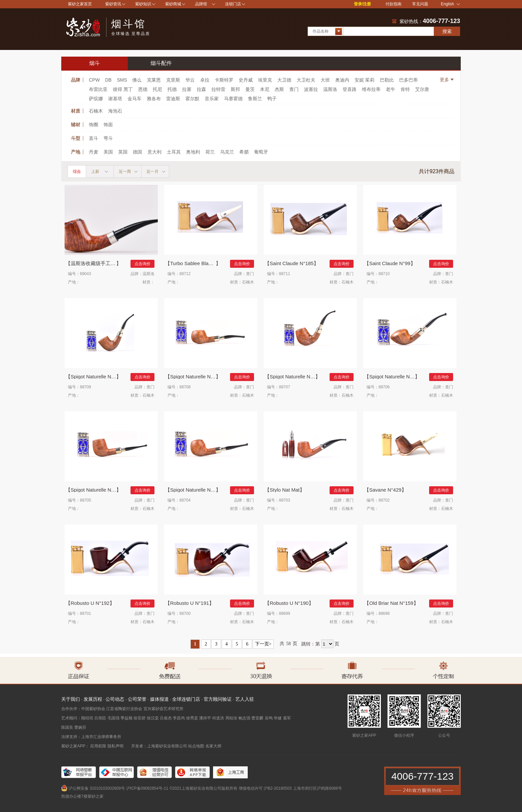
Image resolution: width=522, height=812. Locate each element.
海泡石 (115, 111)
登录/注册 (362, 4)
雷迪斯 (173, 99)
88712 (185, 274)
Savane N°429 (385, 490)
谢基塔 (115, 99)
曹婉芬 (80, 727)
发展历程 (93, 699)
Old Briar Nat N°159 (391, 603)
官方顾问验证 (218, 699)
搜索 (447, 31)
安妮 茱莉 (365, 80)
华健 (278, 718)
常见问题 (420, 4)
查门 (294, 89)
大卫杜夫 (306, 80)
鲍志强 (244, 718)
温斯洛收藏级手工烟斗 (96, 263)
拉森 (201, 89)
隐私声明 (116, 746)
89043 (85, 274)
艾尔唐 (422, 89)
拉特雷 (218, 89)
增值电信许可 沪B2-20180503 (265, 788)
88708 (185, 387)
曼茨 (250, 89)
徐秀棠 (192, 718)
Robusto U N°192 (90, 603)
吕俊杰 (166, 718)
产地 (76, 152)
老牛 (391, 89)
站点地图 (196, 746)
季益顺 (127, 718)
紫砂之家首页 (80, 4)
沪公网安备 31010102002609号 (97, 788)
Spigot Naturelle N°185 (96, 490)
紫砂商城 (173, 4)
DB (108, 80)
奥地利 (193, 152)
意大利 (154, 152)
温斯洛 (330, 89)
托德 (172, 89)
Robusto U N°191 (190, 603)
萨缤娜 (96, 99)
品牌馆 (201, 4)
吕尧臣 (100, 718)
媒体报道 (159, 699)
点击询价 (142, 264)
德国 (137, 152)
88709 (85, 387)
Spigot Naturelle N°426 (394, 377)
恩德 (143, 89)
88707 (284, 387)
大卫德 (284, 80)
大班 (325, 80)
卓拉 (205, 80)
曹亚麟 (257, 718)
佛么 (137, 80)
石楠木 (96, 111)
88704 (185, 500)
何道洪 (218, 718)
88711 (284, 274)
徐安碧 (139, 718)
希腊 (244, 152)
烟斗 (95, 63)
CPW (94, 80)
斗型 (76, 138)
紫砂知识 (143, 4)
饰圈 (94, 125)
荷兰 (210, 152)
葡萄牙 (261, 152)
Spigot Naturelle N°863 (96, 377)
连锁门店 (233, 4)
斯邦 (235, 89)
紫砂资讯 (113, 4)
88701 (85, 613)
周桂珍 (231, 718)
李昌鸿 (179, 718)
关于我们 (71, 699)
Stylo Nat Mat (285, 490)
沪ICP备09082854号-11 (147, 788)
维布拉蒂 (371, 89)
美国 (108, 152)
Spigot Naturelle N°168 (195, 490)
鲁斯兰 (255, 99)
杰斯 (279, 89)
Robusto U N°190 (289, 603)
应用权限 (98, 746)
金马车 (134, 99)
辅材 (76, 125)
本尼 (265, 89)
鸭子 (272, 99)
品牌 (76, 80)
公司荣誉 (137, 699)
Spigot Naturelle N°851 (295, 377)
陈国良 (67, 727)
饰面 (108, 125)
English (450, 4)
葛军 (287, 718)
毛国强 (114, 718)
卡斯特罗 (224, 80)
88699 (284, 613)
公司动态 (115, 699)
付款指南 (393, 4)
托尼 (157, 89)
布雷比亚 (98, 89)
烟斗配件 (161, 63)
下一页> (263, 644)
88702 (384, 500)
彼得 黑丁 (123, 89)
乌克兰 (227, 152)
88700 (185, 613)
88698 (384, 613)
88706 (384, 387)
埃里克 (265, 80)
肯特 (405, 89)
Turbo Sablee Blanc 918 (195, 263)
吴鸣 (269, 718)
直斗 (94, 138)
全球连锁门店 (186, 699)
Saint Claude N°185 (292, 263)
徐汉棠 (153, 718)
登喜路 (350, 89)
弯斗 (108, 138)
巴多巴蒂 (408, 80)
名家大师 (213, 746)
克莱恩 (154, 80)
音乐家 (212, 99)
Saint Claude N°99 (390, 263)
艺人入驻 (245, 699)
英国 (123, 152)
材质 (76, 111)
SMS (122, 80)
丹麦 (94, 152)
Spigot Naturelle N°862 (195, 377)
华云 (190, 80)
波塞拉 (311, 89)
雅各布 (154, 99)
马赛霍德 (233, 99)
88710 (384, 274)
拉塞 (187, 89)
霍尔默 (192, 99)
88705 (85, 500)
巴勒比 (387, 80)
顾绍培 (87, 718)
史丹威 (246, 80)
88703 (284, 500)
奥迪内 (342, 80)
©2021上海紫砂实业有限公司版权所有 (203, 788)
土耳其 (174, 152)
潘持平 (205, 718)
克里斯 (173, 80)
